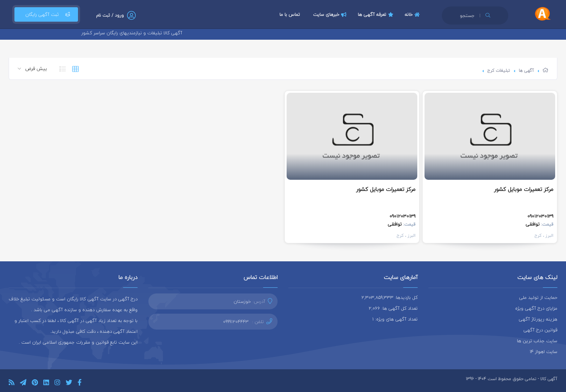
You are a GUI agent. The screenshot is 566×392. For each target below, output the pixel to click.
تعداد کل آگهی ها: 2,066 (393, 308)
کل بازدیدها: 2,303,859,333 (389, 297)
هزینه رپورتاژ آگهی (538, 319)
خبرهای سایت (331, 14)
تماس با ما (290, 14)
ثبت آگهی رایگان (46, 14)
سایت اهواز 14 (543, 352)
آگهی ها (526, 71)
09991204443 (236, 322)
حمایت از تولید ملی (538, 297)
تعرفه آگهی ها (376, 14)
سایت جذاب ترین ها (537, 341)
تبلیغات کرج (499, 71)
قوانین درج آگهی (540, 330)
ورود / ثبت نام (110, 15)
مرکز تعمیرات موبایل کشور (524, 189)
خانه (413, 14)
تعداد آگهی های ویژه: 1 (395, 319)
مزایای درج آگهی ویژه (536, 308)
